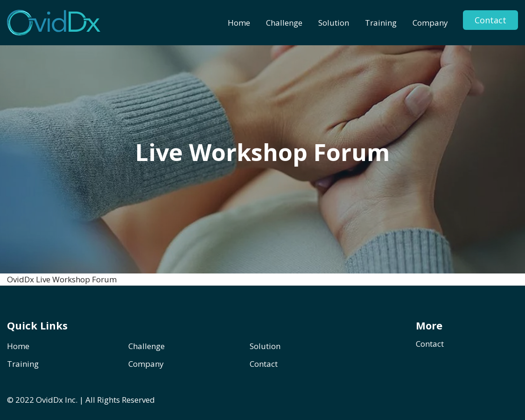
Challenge (284, 23)
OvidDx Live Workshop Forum (62, 279)
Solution (334, 23)
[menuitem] (239, 23)
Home (239, 23)
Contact (490, 20)
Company (430, 23)
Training (381, 23)
